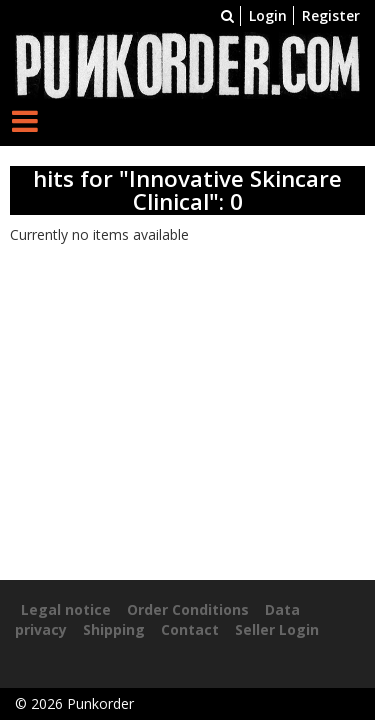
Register (331, 15)
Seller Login (277, 629)
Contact (190, 629)
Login (268, 15)
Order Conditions (188, 609)
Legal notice (66, 609)
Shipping (114, 629)
